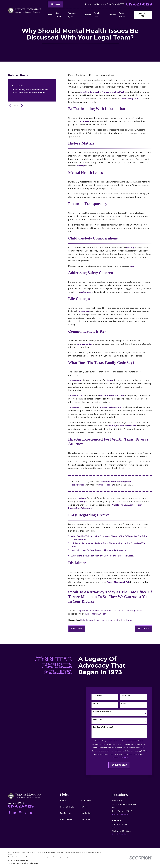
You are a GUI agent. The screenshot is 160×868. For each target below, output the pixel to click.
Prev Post (77, 629)
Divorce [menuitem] (87, 15)
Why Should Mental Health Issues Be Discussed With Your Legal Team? (110, 611)
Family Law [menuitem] (97, 15)
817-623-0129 (139, 4)
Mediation (86, 813)
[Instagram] (20, 813)
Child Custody (87, 620)
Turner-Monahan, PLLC (96, 614)
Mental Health (112, 620)
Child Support (127, 620)
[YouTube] (31, 813)
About (63, 801)
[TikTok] (26, 813)
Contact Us (143, 15)
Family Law (99, 620)
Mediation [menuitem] (111, 15)
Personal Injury (67, 807)
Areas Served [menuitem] (122, 15)
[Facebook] (9, 813)
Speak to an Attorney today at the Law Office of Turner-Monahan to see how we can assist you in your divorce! (110, 597)
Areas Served (66, 819)
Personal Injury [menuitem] (72, 15)
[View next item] (22, 105)
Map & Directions (120, 834)
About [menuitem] (50, 15)
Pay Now (55, 4)
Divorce (85, 807)
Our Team (86, 801)
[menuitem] (11, 863)
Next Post (143, 629)
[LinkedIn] (15, 813)
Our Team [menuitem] (59, 15)
